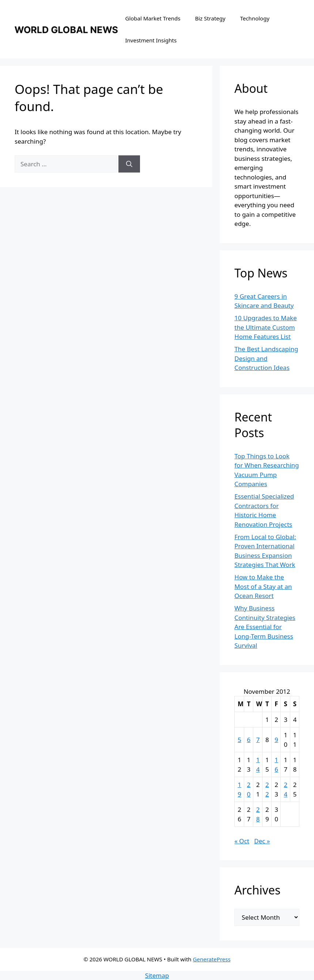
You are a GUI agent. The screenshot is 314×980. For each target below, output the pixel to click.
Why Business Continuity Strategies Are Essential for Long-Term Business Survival (265, 627)
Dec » (262, 841)
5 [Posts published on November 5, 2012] (239, 740)
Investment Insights (151, 40)
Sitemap (157, 975)
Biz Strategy (210, 18)
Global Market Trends (153, 18)
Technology (255, 18)
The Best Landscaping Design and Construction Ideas (266, 358)
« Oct (242, 841)
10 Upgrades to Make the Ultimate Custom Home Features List (266, 327)
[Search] (129, 164)
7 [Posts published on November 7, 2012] (258, 740)
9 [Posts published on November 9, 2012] (276, 740)
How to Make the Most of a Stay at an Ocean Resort (263, 586)
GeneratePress (212, 959)
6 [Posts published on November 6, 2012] (249, 740)
